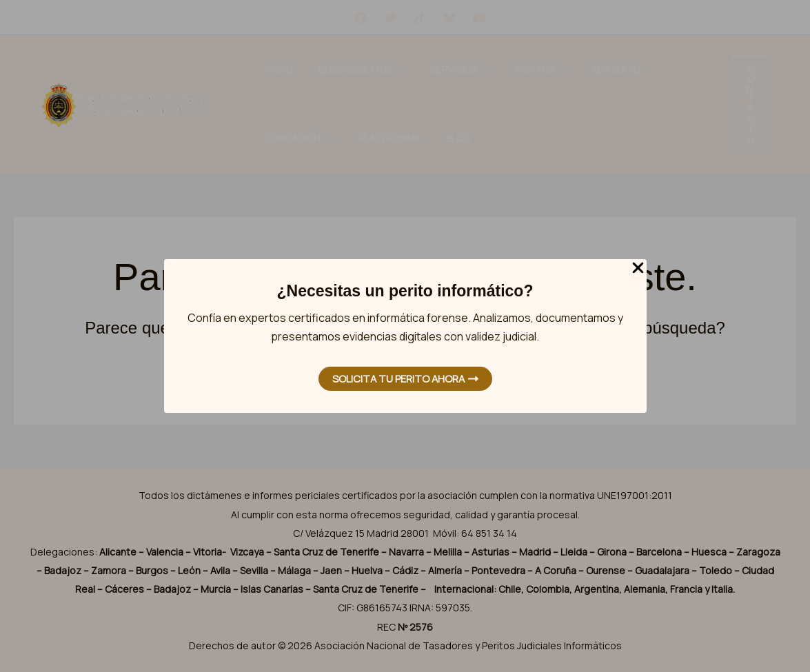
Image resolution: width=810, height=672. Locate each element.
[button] (750, 104)
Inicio (269, 69)
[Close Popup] (638, 268)
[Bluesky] (449, 18)
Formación (592, 70)
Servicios (411, 70)
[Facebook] (361, 18)
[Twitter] (390, 18)
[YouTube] (479, 18)
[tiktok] (420, 18)
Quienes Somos (332, 70)
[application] (369, 70)
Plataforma (664, 69)
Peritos (473, 70)
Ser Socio (528, 69)
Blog (268, 138)
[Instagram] (331, 18)
